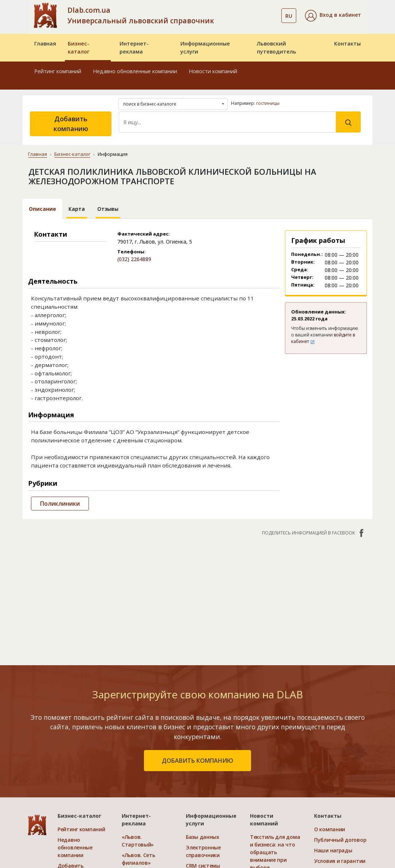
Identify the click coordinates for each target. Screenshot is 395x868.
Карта (77, 209)
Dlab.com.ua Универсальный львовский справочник (141, 15)
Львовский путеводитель (277, 48)
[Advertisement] (197, 597)
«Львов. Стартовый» (138, 841)
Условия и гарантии (340, 861)
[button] (333, 16)
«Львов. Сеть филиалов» (138, 859)
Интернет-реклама (134, 48)
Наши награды (333, 850)
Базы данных (203, 837)
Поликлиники (60, 504)
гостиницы (268, 103)
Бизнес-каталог (79, 48)
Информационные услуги (205, 48)
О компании (330, 829)
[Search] (227, 122)
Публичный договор (340, 840)
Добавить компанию (71, 124)
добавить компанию (197, 761)
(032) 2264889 (134, 259)
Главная (45, 44)
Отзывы (108, 209)
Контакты (347, 44)
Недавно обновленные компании (135, 71)
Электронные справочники (203, 851)
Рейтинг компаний (58, 71)
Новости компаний (213, 71)
